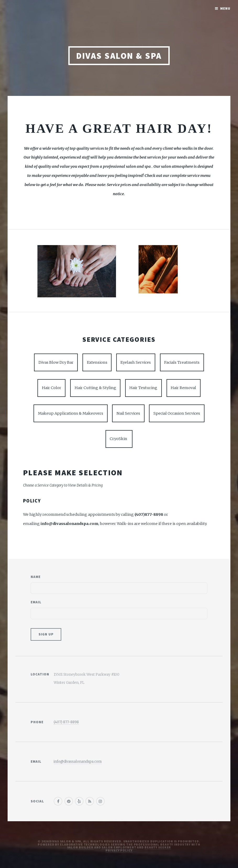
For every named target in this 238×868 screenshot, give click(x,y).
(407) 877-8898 (66, 722)
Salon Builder (80, 847)
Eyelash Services (136, 362)
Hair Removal (183, 388)
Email (36, 602)
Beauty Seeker (158, 847)
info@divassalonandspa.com (78, 762)
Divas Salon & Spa (119, 56)
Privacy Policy (119, 850)
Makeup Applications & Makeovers (71, 413)
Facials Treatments (182, 362)
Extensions (97, 362)
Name (36, 577)
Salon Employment (119, 847)
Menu (225, 8)
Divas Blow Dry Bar (56, 362)
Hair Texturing (143, 388)
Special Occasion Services (177, 413)
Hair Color (52, 388)
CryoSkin (119, 439)
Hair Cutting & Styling (95, 388)
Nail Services (128, 413)
